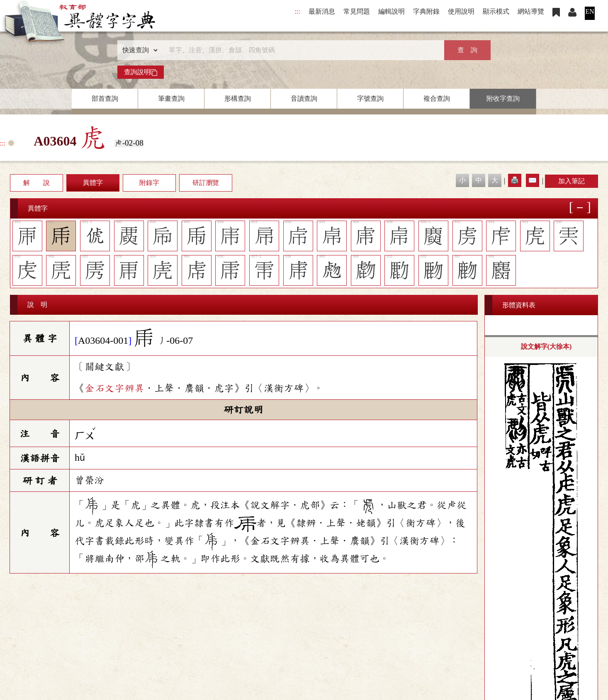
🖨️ (515, 180)
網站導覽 (531, 11)
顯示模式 (496, 11)
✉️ (533, 180)
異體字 (93, 183)
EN (590, 11)
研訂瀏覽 (206, 183)
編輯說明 (392, 11)
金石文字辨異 (114, 388)
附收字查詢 (503, 98)
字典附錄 (426, 11)
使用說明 (461, 11)
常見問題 (357, 11)
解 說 (36, 183)
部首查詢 (105, 98)
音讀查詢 (304, 98)
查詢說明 (141, 72)
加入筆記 (572, 181)
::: (298, 11)
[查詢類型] (138, 50)
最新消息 (322, 11)
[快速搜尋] (301, 50)
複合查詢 (437, 98)
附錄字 (149, 183)
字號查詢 (370, 98)
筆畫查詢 (171, 98)
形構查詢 (238, 98)
